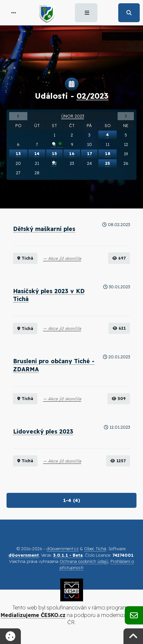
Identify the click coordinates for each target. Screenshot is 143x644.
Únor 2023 (73, 116)
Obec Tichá (95, 549)
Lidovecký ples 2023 (43, 431)
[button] (14, 13)
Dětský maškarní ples (44, 229)
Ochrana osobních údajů (84, 561)
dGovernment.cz (63, 549)
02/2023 (93, 96)
